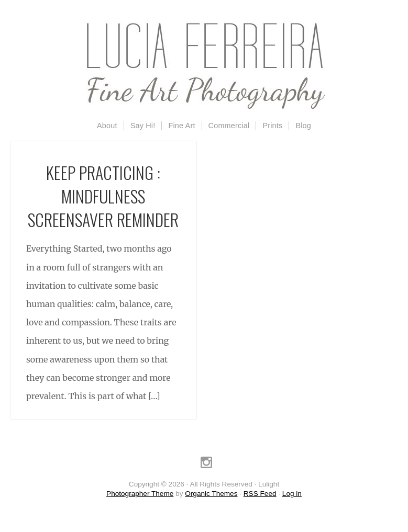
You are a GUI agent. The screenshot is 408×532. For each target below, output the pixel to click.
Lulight (204, 65)
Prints (272, 126)
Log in (292, 494)
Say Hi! (143, 126)
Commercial (229, 126)
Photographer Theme (140, 494)
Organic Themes (211, 494)
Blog (303, 126)
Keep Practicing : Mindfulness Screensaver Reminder (103, 196)
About (107, 126)
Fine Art (181, 126)
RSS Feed (260, 494)
